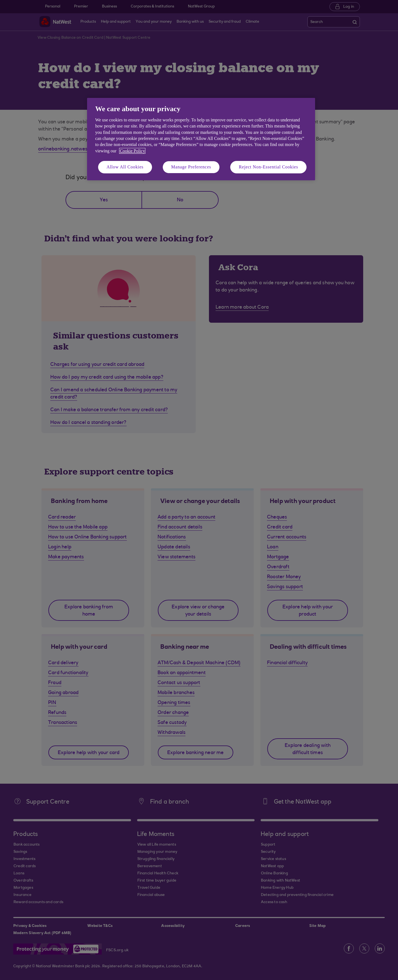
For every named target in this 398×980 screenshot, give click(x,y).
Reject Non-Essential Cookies (268, 167)
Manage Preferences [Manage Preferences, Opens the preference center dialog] (191, 167)
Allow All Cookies (125, 167)
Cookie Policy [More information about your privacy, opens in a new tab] (132, 151)
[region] (201, 139)
